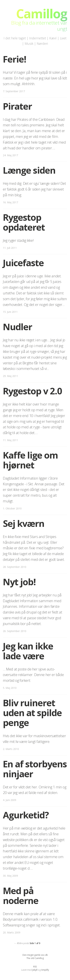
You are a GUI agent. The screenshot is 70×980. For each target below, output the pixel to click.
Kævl (53, 38)
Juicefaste (23, 263)
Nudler (17, 327)
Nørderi (42, 43)
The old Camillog (35, 958)
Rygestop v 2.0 (32, 391)
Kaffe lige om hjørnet (30, 460)
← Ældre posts (22, 943)
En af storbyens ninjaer (35, 769)
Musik (29, 43)
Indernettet (38, 38)
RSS (35, 967)
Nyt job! (19, 582)
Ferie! (14, 59)
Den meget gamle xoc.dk (35, 955)
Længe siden (29, 170)
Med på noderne (21, 896)
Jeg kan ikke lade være (28, 651)
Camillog (42, 13)
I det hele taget (15, 38)
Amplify (45, 970)
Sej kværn (24, 523)
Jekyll (35, 970)
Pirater (17, 106)
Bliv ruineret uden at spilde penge (32, 713)
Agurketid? (26, 815)
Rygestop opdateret (24, 222)
